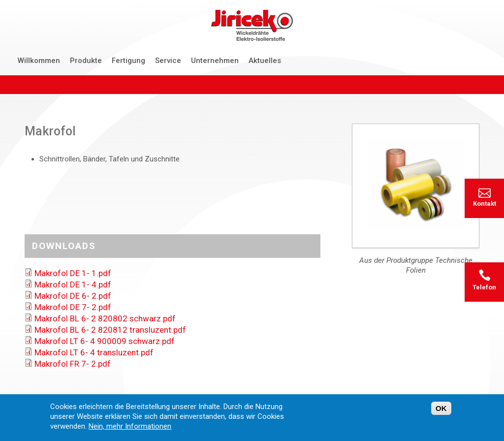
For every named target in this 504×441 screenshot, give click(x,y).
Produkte (86, 61)
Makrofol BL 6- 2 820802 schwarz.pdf (105, 318)
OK (441, 409)
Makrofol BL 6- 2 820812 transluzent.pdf (110, 330)
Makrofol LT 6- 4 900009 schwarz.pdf (105, 341)
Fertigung (128, 61)
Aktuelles (265, 61)
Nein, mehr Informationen (130, 427)
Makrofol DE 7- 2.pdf (73, 307)
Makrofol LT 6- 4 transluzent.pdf (94, 352)
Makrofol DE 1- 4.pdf (73, 284)
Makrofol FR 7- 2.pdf (73, 364)
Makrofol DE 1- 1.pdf (73, 273)
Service (168, 61)
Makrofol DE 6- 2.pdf (73, 296)
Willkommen (39, 61)
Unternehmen (215, 61)
